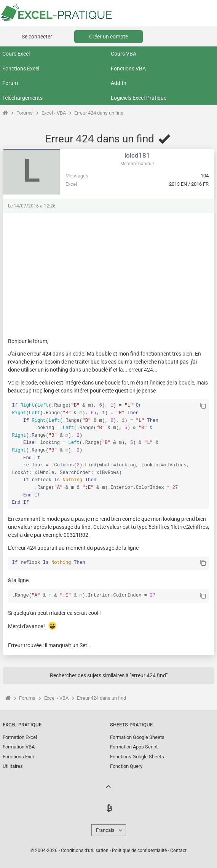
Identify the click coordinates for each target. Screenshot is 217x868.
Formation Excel (20, 736)
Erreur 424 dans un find (99, 113)
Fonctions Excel (21, 69)
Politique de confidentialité (139, 849)
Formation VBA (19, 745)
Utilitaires (13, 765)
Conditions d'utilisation (85, 849)
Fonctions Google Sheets (137, 755)
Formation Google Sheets (137, 736)
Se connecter (37, 37)
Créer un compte (108, 37)
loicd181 (137, 155)
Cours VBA (124, 54)
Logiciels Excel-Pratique (139, 98)
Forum (10, 83)
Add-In (119, 83)
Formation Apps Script (134, 745)
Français (105, 829)
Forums (25, 113)
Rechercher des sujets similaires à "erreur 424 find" (109, 674)
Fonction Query (126, 765)
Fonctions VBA (128, 69)
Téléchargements (22, 98)
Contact (178, 849)
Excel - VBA (54, 113)
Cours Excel (16, 54)
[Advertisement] (108, 271)
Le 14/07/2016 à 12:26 (32, 206)
